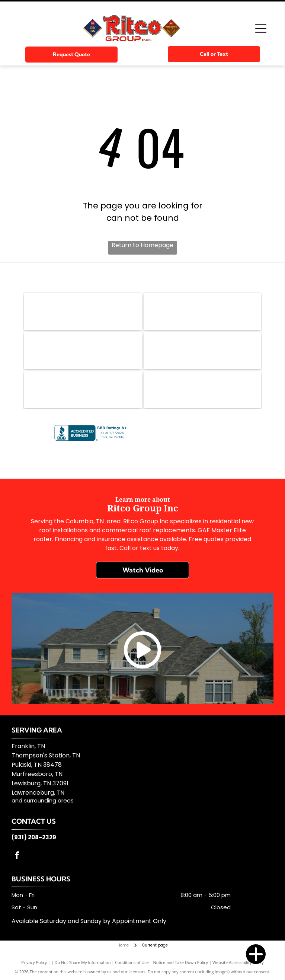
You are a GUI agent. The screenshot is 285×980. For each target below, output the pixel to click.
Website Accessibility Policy (238, 962)
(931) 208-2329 (34, 837)
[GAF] (83, 312)
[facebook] (17, 856)
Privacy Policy (34, 962)
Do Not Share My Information (83, 962)
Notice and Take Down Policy (181, 962)
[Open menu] (261, 28)
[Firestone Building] (83, 351)
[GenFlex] (202, 312)
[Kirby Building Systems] (202, 351)
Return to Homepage (142, 245)
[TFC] (83, 390)
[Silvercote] (202, 390)
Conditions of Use (132, 962)
